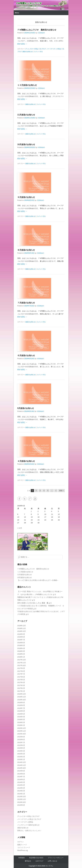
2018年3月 (21, 651)
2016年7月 (21, 708)
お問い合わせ (52, 861)
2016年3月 (21, 720)
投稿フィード (22, 845)
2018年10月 (22, 631)
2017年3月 (21, 685)
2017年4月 (21, 682)
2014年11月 (22, 765)
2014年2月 (21, 791)
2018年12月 (22, 626)
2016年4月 (21, 717)
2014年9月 (21, 771)
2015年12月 (22, 728)
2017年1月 (21, 691)
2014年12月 (22, 762)
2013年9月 (21, 805)
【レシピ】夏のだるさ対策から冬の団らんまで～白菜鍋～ (38, 580)
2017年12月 (22, 660)
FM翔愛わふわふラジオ (29, 3)
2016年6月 (21, 711)
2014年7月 (21, 777)
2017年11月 (22, 663)
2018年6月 (21, 643)
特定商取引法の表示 (36, 858)
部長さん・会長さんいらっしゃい (29, 831)
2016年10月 (22, 700)
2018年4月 (21, 648)
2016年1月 (21, 725)
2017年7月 (21, 674)
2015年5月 (21, 748)
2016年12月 (22, 694)
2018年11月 (22, 628)
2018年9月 (21, 634)
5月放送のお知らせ (26, 408)
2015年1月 (21, 759)
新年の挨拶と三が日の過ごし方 (28, 603)
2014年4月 (21, 785)
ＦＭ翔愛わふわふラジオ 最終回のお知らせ (37, 30)
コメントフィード (24, 847)
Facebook (19, 499)
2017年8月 (21, 671)
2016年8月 (21, 705)
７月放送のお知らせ (26, 303)
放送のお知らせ (28, 52)
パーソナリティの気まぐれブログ (29, 819)
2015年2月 (21, 757)
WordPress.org (23, 850)
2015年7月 (21, 742)
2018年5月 (21, 645)
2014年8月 (21, 774)
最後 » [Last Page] (61, 491)
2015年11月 (22, 731)
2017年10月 (22, 665)
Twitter (25, 499)
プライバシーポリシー (56, 858)
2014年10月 (22, 768)
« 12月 (20, 528)
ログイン (21, 842)
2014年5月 (21, 782)
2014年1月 (21, 794)
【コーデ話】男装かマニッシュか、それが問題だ (35, 591)
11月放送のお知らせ (26, 115)
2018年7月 (21, 640)
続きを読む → (22, 44)
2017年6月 (21, 677)
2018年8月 (21, 637)
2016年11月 (22, 697)
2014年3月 (21, 788)
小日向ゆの (41, 33)
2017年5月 (21, 680)
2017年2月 (21, 688)
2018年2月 (21, 654)
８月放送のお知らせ (26, 250)
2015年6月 (21, 745)
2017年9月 (21, 668)
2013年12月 (22, 797)
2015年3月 (21, 754)
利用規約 (22, 858)
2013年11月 (22, 799)
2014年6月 (21, 779)
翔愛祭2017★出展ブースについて (29, 597)
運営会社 (28, 861)
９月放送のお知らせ (26, 197)
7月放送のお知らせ (24, 611)
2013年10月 (22, 802)
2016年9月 (21, 702)
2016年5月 (21, 714)
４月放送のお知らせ (26, 461)
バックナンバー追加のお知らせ (28, 825)
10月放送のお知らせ (26, 144)
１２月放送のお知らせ (27, 85)
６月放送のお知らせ (26, 355)
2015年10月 (22, 734)
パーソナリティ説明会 (25, 822)
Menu (17, 13)
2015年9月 (21, 737)
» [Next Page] (56, 491)
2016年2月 (21, 722)
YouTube (35, 499)
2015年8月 (21, 740)
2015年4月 (21, 751)
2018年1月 (21, 657)
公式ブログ (39, 861)
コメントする (38, 52)
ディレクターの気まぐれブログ (36, 49)
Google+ (30, 499)
